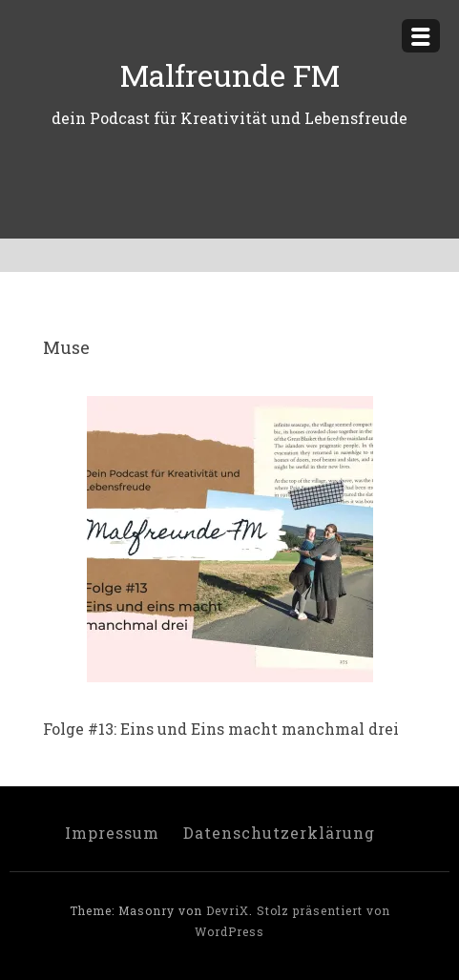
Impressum (112, 833)
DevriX (228, 910)
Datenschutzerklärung (279, 833)
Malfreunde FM (230, 75)
